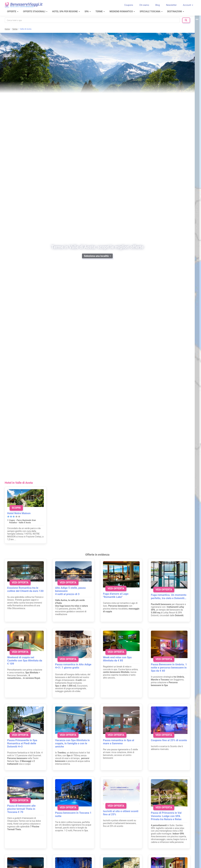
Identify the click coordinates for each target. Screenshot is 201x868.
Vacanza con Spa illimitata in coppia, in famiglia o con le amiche (72, 743)
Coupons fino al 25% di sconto (169, 740)
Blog (158, 5)
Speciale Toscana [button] (151, 11)
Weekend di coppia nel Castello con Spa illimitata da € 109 (25, 660)
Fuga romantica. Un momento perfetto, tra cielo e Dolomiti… (169, 596)
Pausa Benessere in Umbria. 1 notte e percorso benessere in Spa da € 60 (169, 668)
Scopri (16, 508)
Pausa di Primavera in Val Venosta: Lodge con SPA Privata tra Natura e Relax (166, 816)
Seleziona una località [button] (97, 256)
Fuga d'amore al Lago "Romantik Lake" (116, 595)
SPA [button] (88, 11)
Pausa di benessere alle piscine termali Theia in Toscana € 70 (21, 809)
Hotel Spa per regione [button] (66, 11)
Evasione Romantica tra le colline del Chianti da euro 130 (25, 589)
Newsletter (171, 5)
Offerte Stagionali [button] (35, 11)
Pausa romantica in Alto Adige (73, 664)
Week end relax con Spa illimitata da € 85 (117, 659)
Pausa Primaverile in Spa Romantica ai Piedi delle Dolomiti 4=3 (22, 743)
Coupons (129, 5)
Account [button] (188, 5)
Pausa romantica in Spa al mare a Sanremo (119, 742)
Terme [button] (100, 11)
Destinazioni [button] (176, 11)
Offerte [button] (13, 11)
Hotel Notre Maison (19, 513)
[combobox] (92, 20)
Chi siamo (144, 5)
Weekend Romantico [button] (122, 11)
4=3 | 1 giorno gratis (67, 668)
